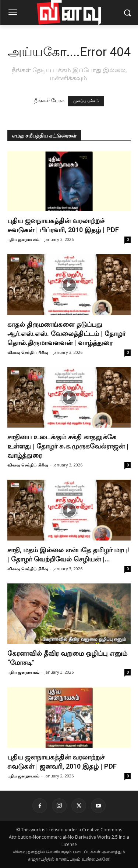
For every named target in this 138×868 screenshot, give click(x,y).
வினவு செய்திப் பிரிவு (28, 352)
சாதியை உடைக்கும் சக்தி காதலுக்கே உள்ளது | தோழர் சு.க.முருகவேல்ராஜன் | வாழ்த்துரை (68, 446)
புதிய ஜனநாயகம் (23, 239)
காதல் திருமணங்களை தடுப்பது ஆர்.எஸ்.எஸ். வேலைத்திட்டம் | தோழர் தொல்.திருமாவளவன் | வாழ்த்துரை (66, 334)
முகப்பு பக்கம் (86, 101)
